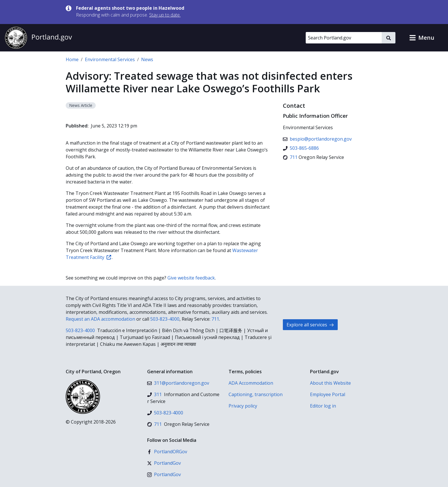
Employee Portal (328, 394)
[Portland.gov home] (38, 38)
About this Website (330, 383)
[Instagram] (164, 474)
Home (72, 59)
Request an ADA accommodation (100, 319)
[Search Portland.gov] (344, 38)
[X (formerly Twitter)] (164, 463)
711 (215, 319)
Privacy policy (243, 406)
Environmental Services (110, 59)
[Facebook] (167, 452)
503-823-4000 (165, 319)
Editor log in (323, 406)
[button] (422, 38)
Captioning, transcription (256, 394)
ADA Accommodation (251, 383)
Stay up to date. (165, 15)
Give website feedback (191, 278)
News (147, 59)
